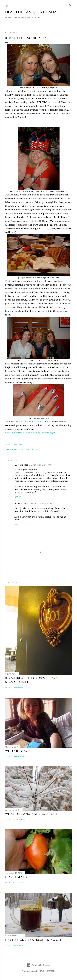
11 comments (18, 945)
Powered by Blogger (39, 965)
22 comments (19, 819)
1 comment (18, 688)
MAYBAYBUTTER (47, 971)
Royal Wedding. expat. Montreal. (26, 449)
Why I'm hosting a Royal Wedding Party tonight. (30, 433)
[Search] (70, 5)
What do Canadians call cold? (32, 814)
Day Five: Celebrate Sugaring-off (33, 940)
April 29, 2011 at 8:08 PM (41, 504)
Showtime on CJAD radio (29, 421)
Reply (18, 497)
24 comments (19, 756)
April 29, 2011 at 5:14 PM (40, 465)
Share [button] (8, 445)
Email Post (18, 445)
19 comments (19, 882)
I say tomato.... (17, 877)
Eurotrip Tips (21, 465)
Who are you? (17, 751)
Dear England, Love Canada (33, 12)
